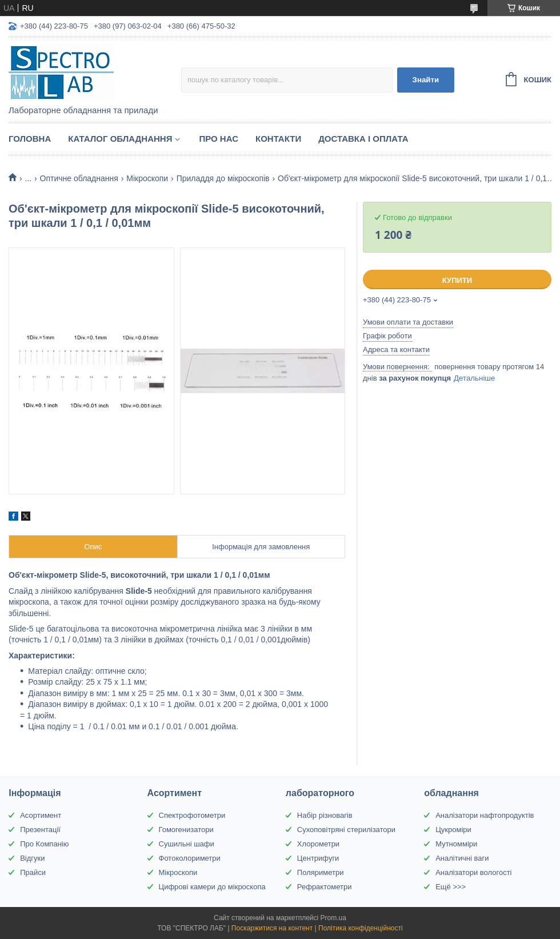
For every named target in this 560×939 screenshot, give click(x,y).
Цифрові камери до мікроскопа (212, 887)
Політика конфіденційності (361, 928)
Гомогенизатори (186, 830)
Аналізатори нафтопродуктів (485, 815)
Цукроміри (453, 830)
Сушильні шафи (187, 844)
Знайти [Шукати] (426, 80)
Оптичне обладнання (79, 178)
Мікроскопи (147, 178)
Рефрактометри (325, 887)
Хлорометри (318, 844)
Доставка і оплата (363, 139)
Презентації (40, 830)
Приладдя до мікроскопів (223, 178)
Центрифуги (318, 858)
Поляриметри (321, 872)
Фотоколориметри (190, 858)
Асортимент (41, 815)
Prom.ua (333, 918)
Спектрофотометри (192, 815)
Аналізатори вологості (473, 872)
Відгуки (32, 858)
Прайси (33, 872)
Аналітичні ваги (462, 858)
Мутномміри (456, 844)
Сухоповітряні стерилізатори (346, 830)
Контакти (278, 139)
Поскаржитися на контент (272, 928)
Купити (457, 280)
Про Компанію (44, 844)
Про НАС (219, 139)
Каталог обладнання (120, 139)
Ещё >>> (451, 887)
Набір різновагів (325, 815)
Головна (30, 139)
